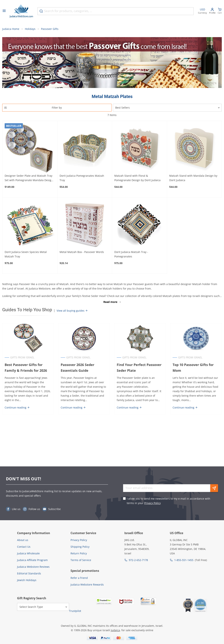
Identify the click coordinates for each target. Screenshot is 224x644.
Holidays (30, 29)
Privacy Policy (152, 503)
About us (23, 540)
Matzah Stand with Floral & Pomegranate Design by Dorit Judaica (137, 178)
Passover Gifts (50, 29)
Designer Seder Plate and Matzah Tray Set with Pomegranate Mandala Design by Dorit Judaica (29, 178)
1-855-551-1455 (184, 560)
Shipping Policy (80, 547)
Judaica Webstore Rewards (87, 585)
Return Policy (79, 553)
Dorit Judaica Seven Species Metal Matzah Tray (26, 254)
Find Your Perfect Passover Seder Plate (139, 368)
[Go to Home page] (21, 11)
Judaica (115, 630)
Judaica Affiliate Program (32, 560)
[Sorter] (167, 108)
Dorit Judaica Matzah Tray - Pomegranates (131, 254)
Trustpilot (75, 611)
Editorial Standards (29, 573)
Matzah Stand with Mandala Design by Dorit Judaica (193, 178)
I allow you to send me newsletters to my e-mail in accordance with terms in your (169, 501)
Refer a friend (79, 578)
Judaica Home (11, 29)
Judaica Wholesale (28, 553)
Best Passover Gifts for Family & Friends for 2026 (26, 368)
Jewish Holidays (27, 580)
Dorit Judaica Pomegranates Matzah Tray (82, 178)
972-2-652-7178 (138, 560)
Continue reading (17, 407)
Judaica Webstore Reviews (33, 567)
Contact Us (24, 547)
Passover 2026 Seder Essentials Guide (77, 368)
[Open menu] (4, 11)
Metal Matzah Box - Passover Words (82, 252)
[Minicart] (220, 11)
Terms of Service (81, 560)
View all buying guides (72, 311)
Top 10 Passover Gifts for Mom (193, 368)
